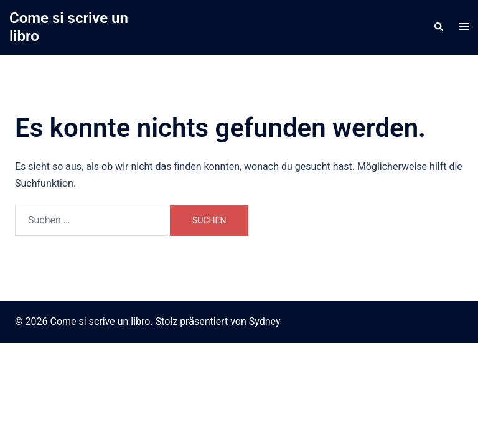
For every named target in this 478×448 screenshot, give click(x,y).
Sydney (265, 321)
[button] (438, 27)
